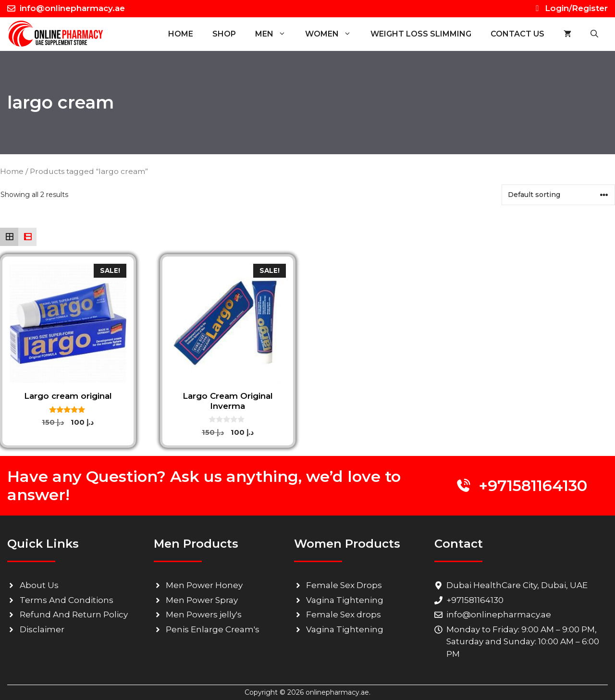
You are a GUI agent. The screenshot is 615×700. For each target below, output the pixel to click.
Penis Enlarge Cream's (213, 629)
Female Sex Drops (344, 585)
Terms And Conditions (67, 600)
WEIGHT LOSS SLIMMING (421, 34)
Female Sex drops (344, 614)
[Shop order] (558, 195)
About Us (39, 585)
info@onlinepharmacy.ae (72, 8)
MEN (275, 34)
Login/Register (570, 8)
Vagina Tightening (345, 600)
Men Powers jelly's (204, 614)
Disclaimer (42, 629)
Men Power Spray (202, 600)
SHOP (224, 34)
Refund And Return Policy (74, 614)
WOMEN (333, 34)
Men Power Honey (204, 585)
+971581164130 (533, 485)
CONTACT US (517, 34)
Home (181, 34)
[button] (594, 34)
